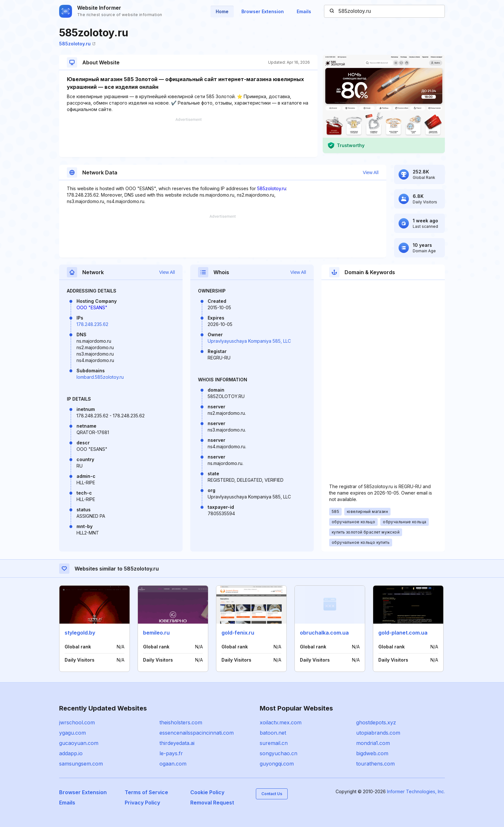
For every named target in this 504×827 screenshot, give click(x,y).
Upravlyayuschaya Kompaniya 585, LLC (249, 341)
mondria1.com (373, 743)
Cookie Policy (207, 792)
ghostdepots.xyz (376, 722)
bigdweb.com (372, 753)
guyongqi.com (277, 764)
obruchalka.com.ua (324, 633)
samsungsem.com (81, 764)
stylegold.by (80, 633)
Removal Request (212, 803)
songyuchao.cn (279, 753)
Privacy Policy (142, 803)
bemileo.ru (156, 633)
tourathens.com (375, 764)
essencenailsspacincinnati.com (197, 733)
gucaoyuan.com (79, 743)
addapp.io (71, 753)
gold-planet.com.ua (403, 633)
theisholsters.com (181, 722)
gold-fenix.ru (238, 633)
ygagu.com (72, 733)
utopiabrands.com (378, 733)
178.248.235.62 (92, 324)
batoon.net (273, 733)
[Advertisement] (188, 137)
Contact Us (272, 794)
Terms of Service (146, 792)
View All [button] (371, 172)
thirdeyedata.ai (177, 743)
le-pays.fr (171, 753)
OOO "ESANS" (92, 307)
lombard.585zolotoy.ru (100, 377)
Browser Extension (263, 11)
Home (222, 11)
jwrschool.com (77, 722)
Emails (304, 11)
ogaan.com (173, 764)
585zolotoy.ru (77, 44)
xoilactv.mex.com (281, 722)
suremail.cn (274, 743)
